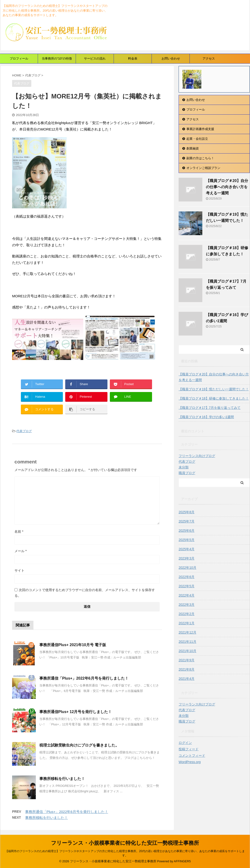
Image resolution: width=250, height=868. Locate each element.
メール (21, 551)
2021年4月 (187, 679)
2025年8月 (187, 512)
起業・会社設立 (197, 139)
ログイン (185, 743)
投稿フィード (189, 749)
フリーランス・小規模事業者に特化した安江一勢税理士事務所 (125, 843)
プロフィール (19, 58)
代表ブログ (24, 431)
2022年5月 (187, 586)
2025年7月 (187, 521)
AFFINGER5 (182, 861)
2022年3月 (187, 605)
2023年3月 (187, 558)
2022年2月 (187, 614)
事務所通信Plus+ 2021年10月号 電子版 (73, 645)
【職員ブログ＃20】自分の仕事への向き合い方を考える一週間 (227, 187)
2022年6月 (187, 577)
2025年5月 (187, 540)
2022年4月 (187, 595)
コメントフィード (192, 756)
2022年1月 (187, 623)
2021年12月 (187, 632)
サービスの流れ (95, 58)
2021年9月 (187, 660)
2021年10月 (187, 651)
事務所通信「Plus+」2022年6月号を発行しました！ (84, 678)
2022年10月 (187, 568)
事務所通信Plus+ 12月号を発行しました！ (76, 712)
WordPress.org (190, 762)
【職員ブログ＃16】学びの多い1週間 (206, 417)
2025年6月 (187, 531)
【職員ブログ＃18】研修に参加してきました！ (214, 398)
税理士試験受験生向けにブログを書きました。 (79, 745)
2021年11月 (187, 642)
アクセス (209, 58)
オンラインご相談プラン (203, 168)
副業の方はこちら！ (200, 158)
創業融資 (193, 148)
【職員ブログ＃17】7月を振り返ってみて (210, 408)
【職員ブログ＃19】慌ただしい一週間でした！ (214, 389)
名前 (19, 532)
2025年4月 (187, 549)
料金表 (133, 58)
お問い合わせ (171, 58)
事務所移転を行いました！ (62, 779)
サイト (19, 570)
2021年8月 (187, 669)
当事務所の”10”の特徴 (57, 58)
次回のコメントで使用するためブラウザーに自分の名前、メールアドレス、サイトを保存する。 (85, 593)
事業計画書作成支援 (200, 129)
